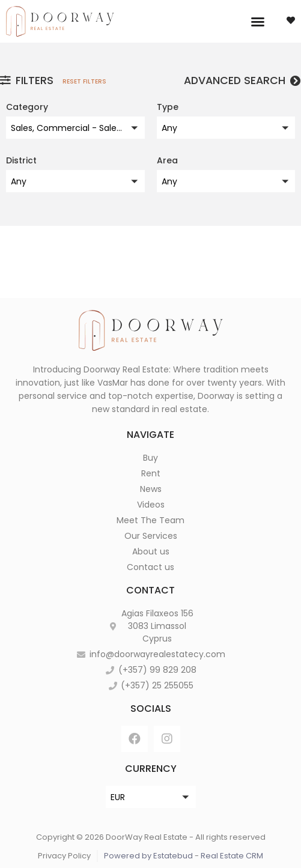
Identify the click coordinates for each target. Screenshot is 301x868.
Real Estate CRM (232, 856)
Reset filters (84, 81)
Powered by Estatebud (148, 856)
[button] (258, 22)
